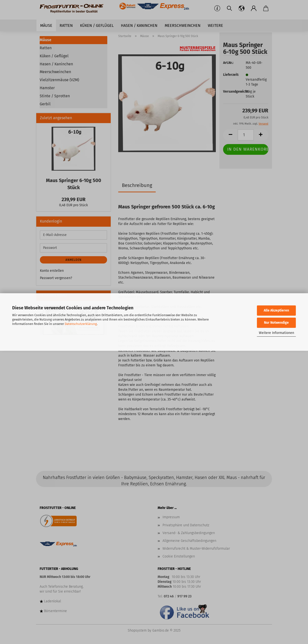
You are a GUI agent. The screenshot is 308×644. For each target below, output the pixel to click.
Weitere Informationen (276, 333)
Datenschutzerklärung (81, 324)
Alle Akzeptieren (276, 310)
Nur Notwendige (276, 323)
